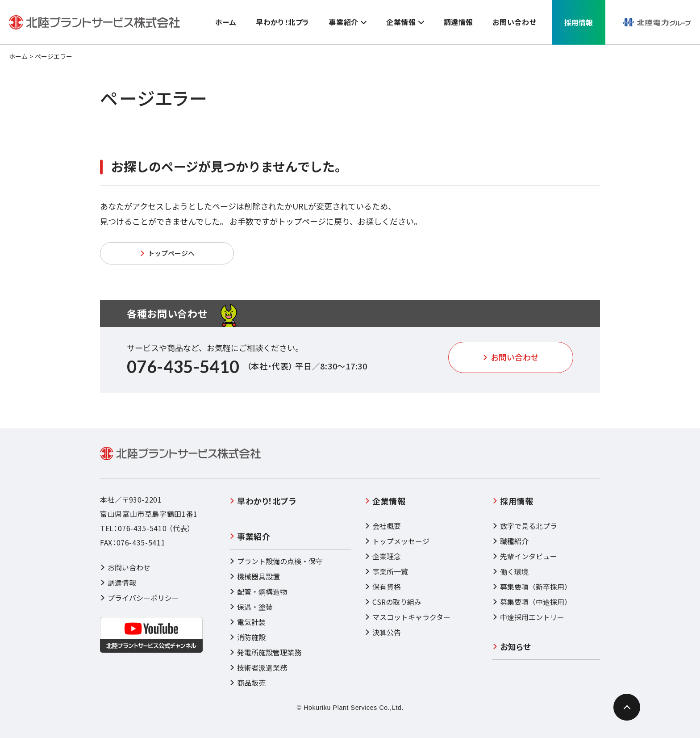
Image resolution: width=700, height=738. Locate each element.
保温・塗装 (251, 607)
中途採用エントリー (528, 617)
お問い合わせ (511, 357)
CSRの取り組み (393, 602)
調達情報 (118, 583)
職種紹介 (510, 541)
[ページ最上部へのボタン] (627, 707)
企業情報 (385, 501)
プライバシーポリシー (140, 598)
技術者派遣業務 (258, 667)
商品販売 (248, 683)
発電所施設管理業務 (265, 652)
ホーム (18, 56)
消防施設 (248, 637)
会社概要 (383, 526)
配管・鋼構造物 (258, 591)
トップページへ (167, 253)
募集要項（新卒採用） (532, 587)
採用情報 (513, 501)
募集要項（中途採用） (532, 602)
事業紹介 (250, 536)
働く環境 (510, 571)
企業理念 (383, 556)
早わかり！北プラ (263, 501)
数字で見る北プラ (525, 526)
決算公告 (383, 632)
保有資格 (383, 587)
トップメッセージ (397, 541)
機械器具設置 (255, 576)
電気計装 (248, 622)
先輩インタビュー (525, 556)
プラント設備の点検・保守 (276, 561)
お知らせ (512, 646)
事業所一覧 (386, 571)
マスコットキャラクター (408, 617)
